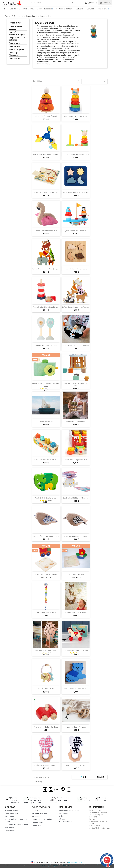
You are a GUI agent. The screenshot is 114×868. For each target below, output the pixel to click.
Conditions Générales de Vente (17, 824)
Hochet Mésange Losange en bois (76, 536)
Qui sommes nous (12, 813)
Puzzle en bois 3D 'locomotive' (46, 574)
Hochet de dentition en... (76, 765)
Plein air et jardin (17, 50)
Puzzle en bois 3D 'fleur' (76, 574)
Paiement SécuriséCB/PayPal (15, 800)
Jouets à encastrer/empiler (17, 33)
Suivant (102, 777)
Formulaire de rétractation (42, 819)
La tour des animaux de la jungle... (46, 269)
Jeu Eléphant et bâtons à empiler (76, 498)
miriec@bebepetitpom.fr (100, 828)
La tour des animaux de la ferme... (76, 307)
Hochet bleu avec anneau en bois (46, 154)
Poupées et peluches (14, 39)
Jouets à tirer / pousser (15, 28)
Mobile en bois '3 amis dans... (46, 651)
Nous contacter (38, 822)
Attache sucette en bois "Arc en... (46, 612)
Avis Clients (9, 816)
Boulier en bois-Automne (76, 422)
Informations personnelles (69, 810)
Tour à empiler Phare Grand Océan (46, 307)
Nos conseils (37, 825)
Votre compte (65, 807)
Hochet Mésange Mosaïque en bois (46, 536)
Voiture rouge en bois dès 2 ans (46, 727)
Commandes (63, 813)
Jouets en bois (15, 58)
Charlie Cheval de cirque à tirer (76, 651)
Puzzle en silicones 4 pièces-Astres (76, 192)
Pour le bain (14, 43)
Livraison (35, 810)
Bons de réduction (66, 822)
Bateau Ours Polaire (46, 422)
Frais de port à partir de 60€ (33, 800)
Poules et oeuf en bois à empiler (46, 116)
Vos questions (37, 816)
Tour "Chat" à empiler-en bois (76, 460)
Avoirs (61, 816)
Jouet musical (15, 46)
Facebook (45, 790)
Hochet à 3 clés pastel (46, 689)
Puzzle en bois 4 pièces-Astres (76, 269)
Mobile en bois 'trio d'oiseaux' (76, 612)
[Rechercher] (52, 3)
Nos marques (10, 830)
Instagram (69, 790)
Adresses (62, 819)
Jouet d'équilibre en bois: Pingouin (76, 345)
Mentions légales (11, 810)
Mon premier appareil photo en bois (46, 383)
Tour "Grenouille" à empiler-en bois (76, 154)
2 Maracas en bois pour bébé (46, 345)
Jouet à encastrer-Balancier (76, 231)
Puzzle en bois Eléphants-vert (46, 498)
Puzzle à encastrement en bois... (76, 689)
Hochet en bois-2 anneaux (76, 727)
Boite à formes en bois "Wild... (46, 460)
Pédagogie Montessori (14, 54)
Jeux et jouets (15, 23)
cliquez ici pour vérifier (76, 862)
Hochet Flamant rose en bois (46, 231)
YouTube (57, 790)
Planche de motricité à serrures (46, 192)
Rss (51, 790)
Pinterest (63, 790)
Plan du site (9, 827)
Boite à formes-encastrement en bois (76, 384)
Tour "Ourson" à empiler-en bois (76, 116)
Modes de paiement (39, 813)
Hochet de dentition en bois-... (46, 765)
